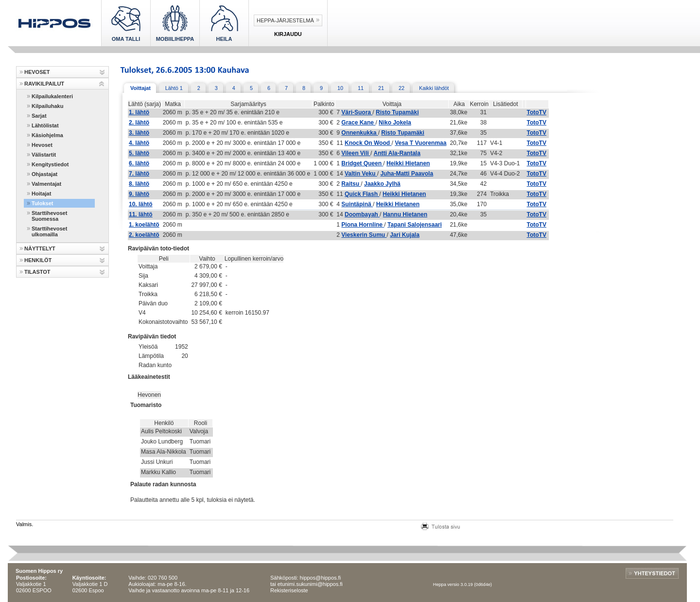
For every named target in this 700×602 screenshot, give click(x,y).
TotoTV (537, 112)
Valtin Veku (361, 174)
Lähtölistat (45, 125)
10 (340, 88)
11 (361, 88)
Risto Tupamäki (397, 112)
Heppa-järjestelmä (285, 20)
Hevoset (42, 145)
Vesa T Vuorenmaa (420, 143)
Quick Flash (362, 194)
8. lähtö (139, 184)
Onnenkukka (359, 133)
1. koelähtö (144, 225)
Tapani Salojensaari (415, 225)
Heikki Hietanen (408, 163)
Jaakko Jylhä (382, 184)
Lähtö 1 (174, 88)
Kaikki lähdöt (434, 88)
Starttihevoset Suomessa (49, 216)
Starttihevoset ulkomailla (49, 231)
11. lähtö (141, 214)
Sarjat (39, 116)
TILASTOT (37, 272)
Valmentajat (46, 184)
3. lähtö (139, 133)
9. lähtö (139, 194)
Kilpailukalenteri (52, 96)
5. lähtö (139, 153)
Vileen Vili (356, 153)
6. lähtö (139, 163)
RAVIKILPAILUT (44, 84)
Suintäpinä (357, 204)
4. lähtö (139, 143)
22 (402, 88)
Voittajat (140, 88)
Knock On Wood (368, 143)
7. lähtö (139, 174)
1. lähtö (139, 112)
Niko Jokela (395, 123)
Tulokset (42, 203)
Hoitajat (41, 194)
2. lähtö (139, 123)
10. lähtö (141, 204)
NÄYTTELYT (40, 248)
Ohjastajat (44, 174)
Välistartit (44, 155)
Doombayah (362, 214)
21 (381, 88)
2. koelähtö (144, 235)
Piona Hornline (363, 225)
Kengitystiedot (50, 164)
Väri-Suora (357, 112)
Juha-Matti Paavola (407, 174)
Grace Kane (358, 123)
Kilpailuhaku (47, 106)
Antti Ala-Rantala (397, 153)
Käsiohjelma (47, 135)
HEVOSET (37, 72)
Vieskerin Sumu (364, 235)
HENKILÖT (38, 260)
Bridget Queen (362, 163)
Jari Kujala (405, 235)
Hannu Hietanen (405, 214)
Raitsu (351, 184)
